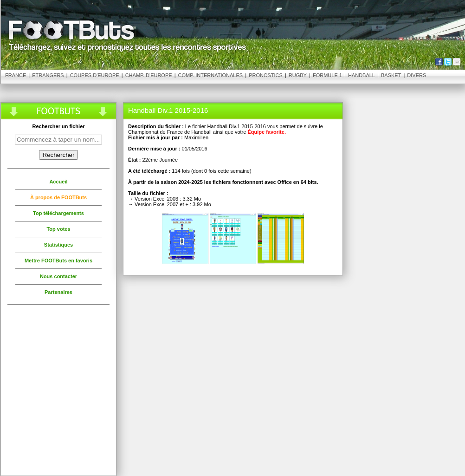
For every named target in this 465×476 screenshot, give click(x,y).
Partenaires (58, 292)
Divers (417, 75)
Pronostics (266, 75)
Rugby (298, 75)
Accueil (58, 182)
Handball (362, 75)
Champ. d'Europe (149, 75)
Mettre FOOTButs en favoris (58, 261)
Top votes (58, 229)
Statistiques (58, 245)
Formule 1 (327, 75)
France (16, 75)
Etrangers (48, 75)
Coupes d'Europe (95, 75)
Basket (391, 75)
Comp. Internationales (211, 75)
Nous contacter (58, 276)
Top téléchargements (58, 213)
